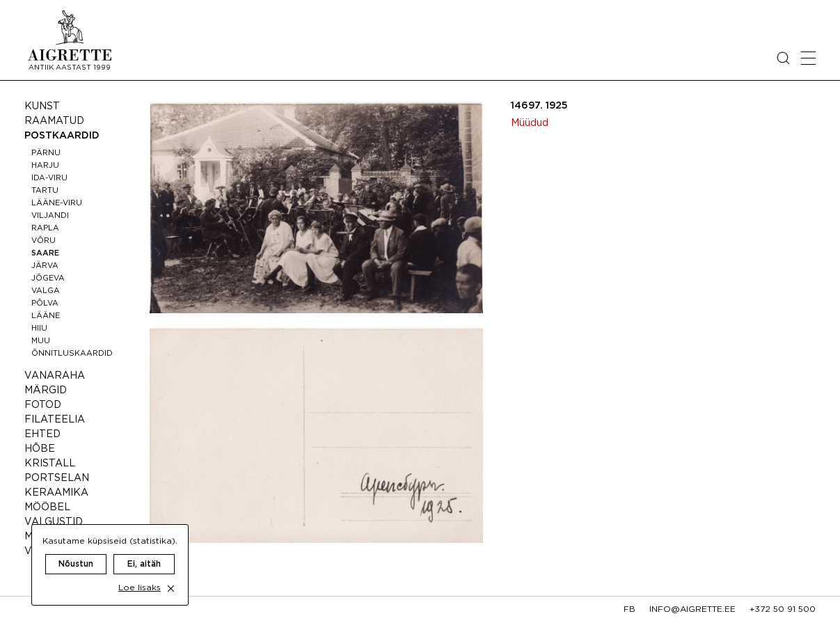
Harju (45, 166)
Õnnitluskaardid (72, 354)
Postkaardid (62, 136)
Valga (46, 291)
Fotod (43, 405)
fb (629, 609)
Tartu (45, 191)
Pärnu (46, 153)
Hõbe (40, 449)
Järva (45, 266)
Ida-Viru (49, 178)
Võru (43, 241)
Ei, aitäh (144, 550)
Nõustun (76, 550)
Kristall (50, 464)
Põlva (45, 303)
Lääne (46, 316)
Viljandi (50, 216)
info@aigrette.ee (692, 609)
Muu (41, 341)
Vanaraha (55, 376)
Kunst (42, 107)
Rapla (45, 228)
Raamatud (54, 121)
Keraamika (56, 493)
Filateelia (55, 420)
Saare (45, 253)
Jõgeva (48, 278)
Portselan (57, 478)
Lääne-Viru (57, 203)
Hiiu (39, 329)
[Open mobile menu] (808, 58)
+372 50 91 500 (783, 609)
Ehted (42, 434)
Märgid (46, 391)
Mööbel (47, 507)
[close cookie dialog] (171, 575)
